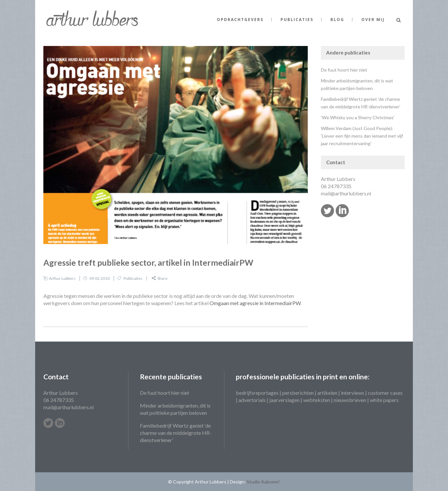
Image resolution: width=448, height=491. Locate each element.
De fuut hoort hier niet (344, 70)
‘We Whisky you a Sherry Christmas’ (358, 117)
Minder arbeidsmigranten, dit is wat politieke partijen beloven (175, 409)
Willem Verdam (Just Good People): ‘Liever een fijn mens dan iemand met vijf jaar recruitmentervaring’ (362, 136)
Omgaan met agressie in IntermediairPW (255, 303)
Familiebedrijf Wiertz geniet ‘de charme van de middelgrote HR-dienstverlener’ (176, 433)
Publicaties (133, 278)
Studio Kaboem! (263, 482)
